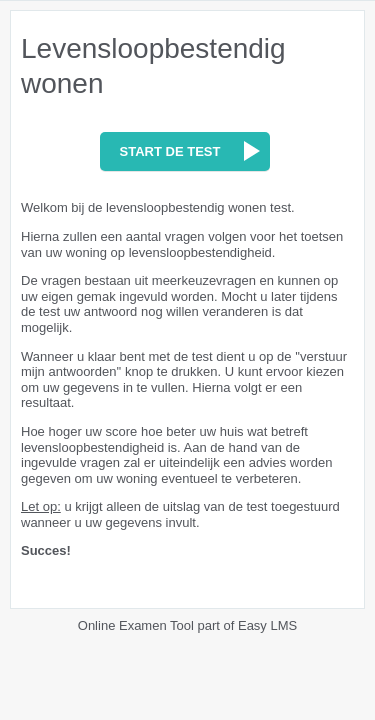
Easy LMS (267, 625)
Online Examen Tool (136, 625)
